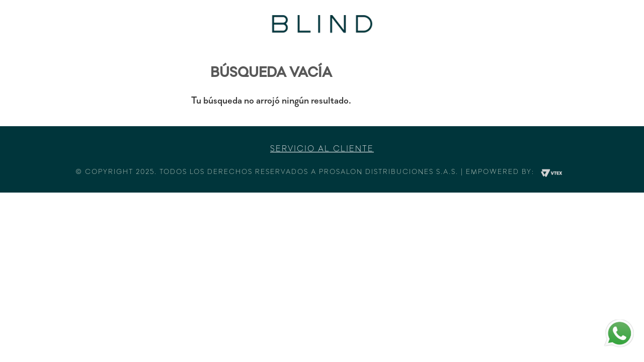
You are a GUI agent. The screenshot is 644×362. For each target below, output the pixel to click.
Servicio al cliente (322, 149)
